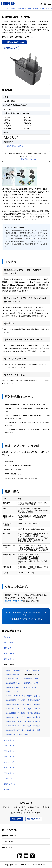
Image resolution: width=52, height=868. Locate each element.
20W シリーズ (9, 740)
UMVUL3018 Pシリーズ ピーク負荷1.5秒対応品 (23, 700)
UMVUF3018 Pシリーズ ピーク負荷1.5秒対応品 (23, 726)
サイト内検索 (41, 4)
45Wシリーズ (9, 762)
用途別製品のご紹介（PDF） (17, 146)
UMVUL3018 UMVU (13, 674)
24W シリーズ (9, 746)
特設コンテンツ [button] (8, 847)
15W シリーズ (9, 659)
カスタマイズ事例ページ (13, 601)
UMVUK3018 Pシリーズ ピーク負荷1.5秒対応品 (23, 717)
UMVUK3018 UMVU (13, 683)
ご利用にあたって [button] (8, 841)
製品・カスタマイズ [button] (9, 830)
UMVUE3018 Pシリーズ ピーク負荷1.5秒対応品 (23, 704)
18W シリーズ (9, 664)
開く (32, 37)
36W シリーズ (9, 757)
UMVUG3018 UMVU (13, 687)
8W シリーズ (9, 642)
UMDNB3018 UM (12, 691)
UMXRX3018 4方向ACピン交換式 (18, 734)
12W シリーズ (9, 653)
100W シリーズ (10, 784)
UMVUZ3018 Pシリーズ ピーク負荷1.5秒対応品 (23, 709)
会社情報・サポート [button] (9, 836)
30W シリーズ (9, 751)
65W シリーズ (9, 773)
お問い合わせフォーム (28, 159)
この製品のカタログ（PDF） (14, 42)
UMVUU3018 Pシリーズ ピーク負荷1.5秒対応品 (23, 696)
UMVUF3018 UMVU (31, 683)
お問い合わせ (17, 819)
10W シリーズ (9, 648)
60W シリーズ (9, 768)
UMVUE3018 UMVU (31, 674)
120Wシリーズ (9, 790)
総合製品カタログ (10, 48)
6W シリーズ (9, 637)
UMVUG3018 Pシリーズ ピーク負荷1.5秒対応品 (23, 730)
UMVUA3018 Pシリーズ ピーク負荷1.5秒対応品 (23, 713)
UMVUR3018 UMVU (13, 679)
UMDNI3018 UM (30, 687)
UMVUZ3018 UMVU (32, 670)
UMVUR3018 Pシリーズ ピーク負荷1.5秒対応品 (23, 721)
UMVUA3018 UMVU (31, 679)
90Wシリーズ (9, 779)
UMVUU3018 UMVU (13, 670)
